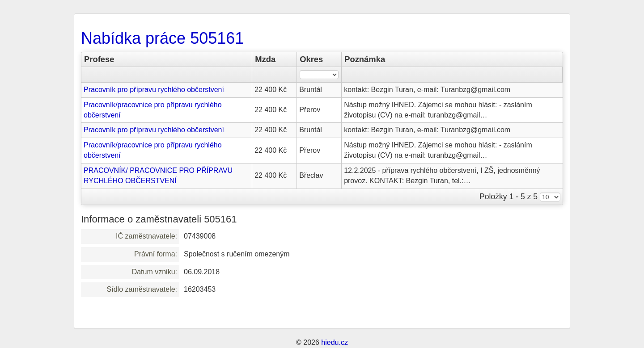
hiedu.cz (335, 342)
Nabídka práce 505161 (162, 38)
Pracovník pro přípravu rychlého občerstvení (154, 90)
